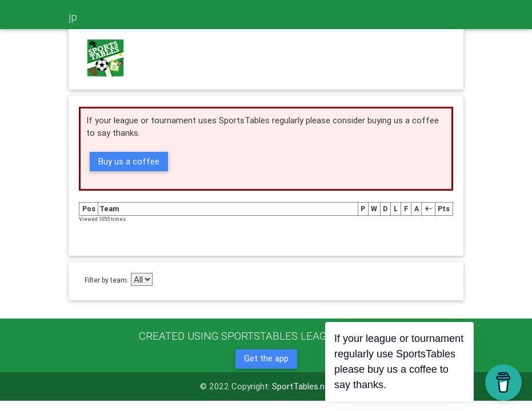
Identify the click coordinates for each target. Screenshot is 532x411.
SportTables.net (302, 386)
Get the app (266, 358)
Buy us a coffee (129, 161)
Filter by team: (107, 280)
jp (73, 17)
